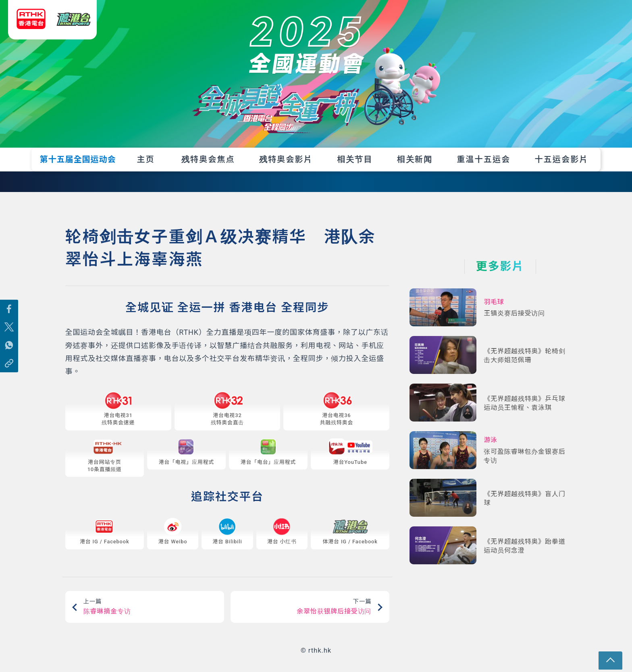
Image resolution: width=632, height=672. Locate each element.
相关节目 (355, 159)
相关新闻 (415, 159)
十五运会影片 (561, 159)
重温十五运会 (483, 159)
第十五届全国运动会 (78, 159)
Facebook (117, 547)
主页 (146, 159)
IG (95, 547)
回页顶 (617, 657)
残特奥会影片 (286, 159)
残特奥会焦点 (208, 159)
